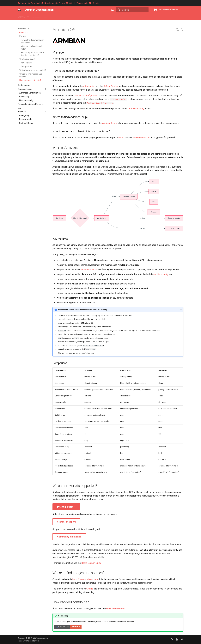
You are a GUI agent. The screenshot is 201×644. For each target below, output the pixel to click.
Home (22, 3)
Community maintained (69, 537)
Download (34, 3)
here (121, 137)
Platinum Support (66, 507)
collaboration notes (116, 609)
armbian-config (161, 274)
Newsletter (48, 3)
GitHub (90, 589)
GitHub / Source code (77, 3)
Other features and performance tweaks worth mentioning (83, 310)
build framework (89, 270)
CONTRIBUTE (134, 17)
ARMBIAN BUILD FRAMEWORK (88, 17)
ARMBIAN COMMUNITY (115, 17)
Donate (94, 3)
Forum (60, 3)
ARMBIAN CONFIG (40, 17)
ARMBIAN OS (23, 17)
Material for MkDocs (34, 641)
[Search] (132, 10)
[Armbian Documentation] (19, 10)
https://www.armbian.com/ (85, 579)
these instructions (142, 137)
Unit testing (63, 616)
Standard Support (66, 522)
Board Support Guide (91, 563)
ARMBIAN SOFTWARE (61, 17)
